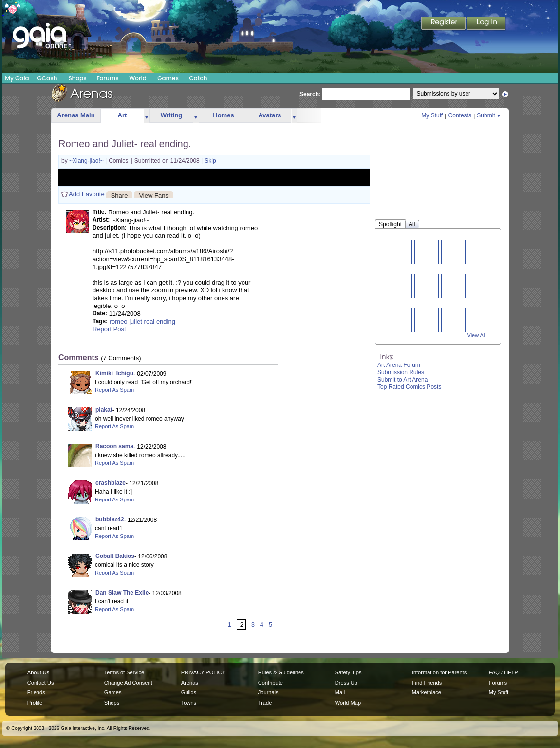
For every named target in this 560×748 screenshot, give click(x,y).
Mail (340, 692)
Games (168, 78)
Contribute (271, 683)
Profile (35, 703)
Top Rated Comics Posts (409, 387)
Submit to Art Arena (402, 380)
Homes (223, 115)
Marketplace (427, 692)
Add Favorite (87, 194)
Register (444, 24)
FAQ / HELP (504, 672)
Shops (77, 78)
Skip (210, 161)
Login (486, 24)
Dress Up (346, 683)
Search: (310, 94)
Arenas (190, 683)
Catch (198, 78)
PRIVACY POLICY (203, 672)
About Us (38, 672)
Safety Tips (348, 672)
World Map (348, 703)
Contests (460, 115)
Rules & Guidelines (281, 672)
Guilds (189, 692)
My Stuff (432, 115)
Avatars (270, 115)
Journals (268, 692)
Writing (172, 115)
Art (122, 115)
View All (477, 335)
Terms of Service (124, 672)
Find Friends (427, 683)
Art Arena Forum (399, 365)
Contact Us (41, 683)
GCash (47, 78)
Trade (265, 703)
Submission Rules (401, 372)
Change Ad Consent (128, 683)
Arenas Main (76, 115)
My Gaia (17, 78)
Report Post (109, 329)
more (147, 116)
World (138, 78)
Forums (107, 78)
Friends (36, 692)
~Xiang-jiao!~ (87, 161)
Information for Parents (439, 672)
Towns (189, 703)
